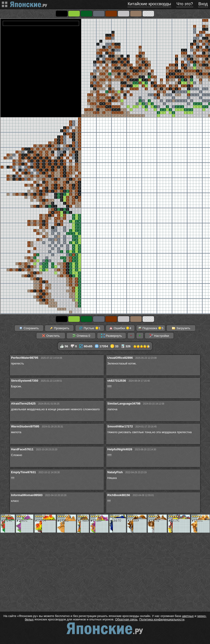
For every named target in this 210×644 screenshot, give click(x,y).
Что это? (185, 4)
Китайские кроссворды (149, 4)
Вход (203, 4)
